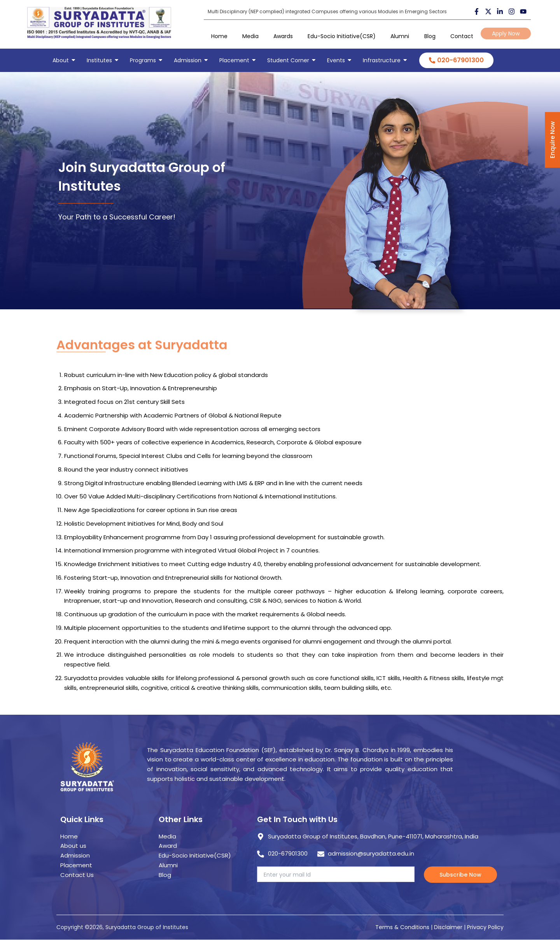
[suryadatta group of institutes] (99, 23)
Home (219, 36)
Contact (462, 36)
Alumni (400, 36)
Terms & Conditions (402, 927)
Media (250, 36)
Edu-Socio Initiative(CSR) (342, 36)
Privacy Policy (485, 927)
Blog (430, 36)
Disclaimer (449, 927)
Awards (283, 36)
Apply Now (506, 33)
